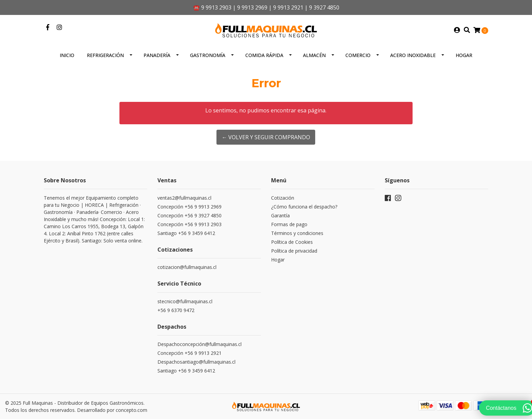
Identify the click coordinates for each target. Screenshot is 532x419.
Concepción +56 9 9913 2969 (189, 207)
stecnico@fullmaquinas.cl (185, 301)
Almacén (314, 55)
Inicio (67, 55)
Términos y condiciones (297, 233)
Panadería (157, 55)
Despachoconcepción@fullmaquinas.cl (199, 344)
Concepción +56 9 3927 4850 (189, 215)
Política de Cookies (292, 242)
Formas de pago (289, 224)
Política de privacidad (294, 251)
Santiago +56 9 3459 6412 (186, 233)
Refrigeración (105, 55)
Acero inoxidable (413, 55)
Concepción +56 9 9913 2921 (189, 353)
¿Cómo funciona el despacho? (304, 207)
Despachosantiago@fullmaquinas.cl (196, 362)
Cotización (283, 198)
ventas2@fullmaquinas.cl (184, 198)
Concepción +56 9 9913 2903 (189, 224)
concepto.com (131, 410)
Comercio (358, 55)
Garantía (280, 215)
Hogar (464, 55)
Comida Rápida (264, 55)
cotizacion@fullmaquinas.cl (187, 267)
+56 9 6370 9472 (176, 310)
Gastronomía (208, 55)
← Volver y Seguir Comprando (266, 137)
